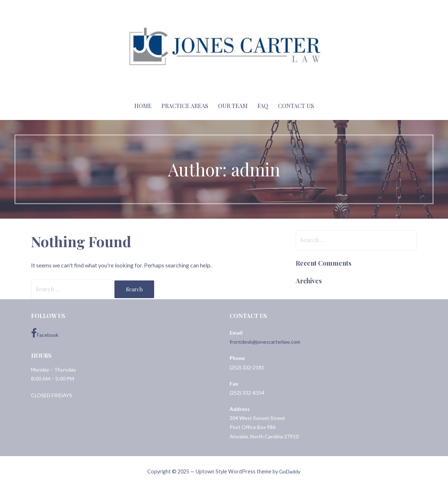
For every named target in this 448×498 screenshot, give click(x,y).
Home (143, 106)
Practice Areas (185, 106)
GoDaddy (290, 471)
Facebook (45, 333)
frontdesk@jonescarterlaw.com (265, 342)
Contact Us (296, 106)
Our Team (233, 106)
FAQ (263, 106)
